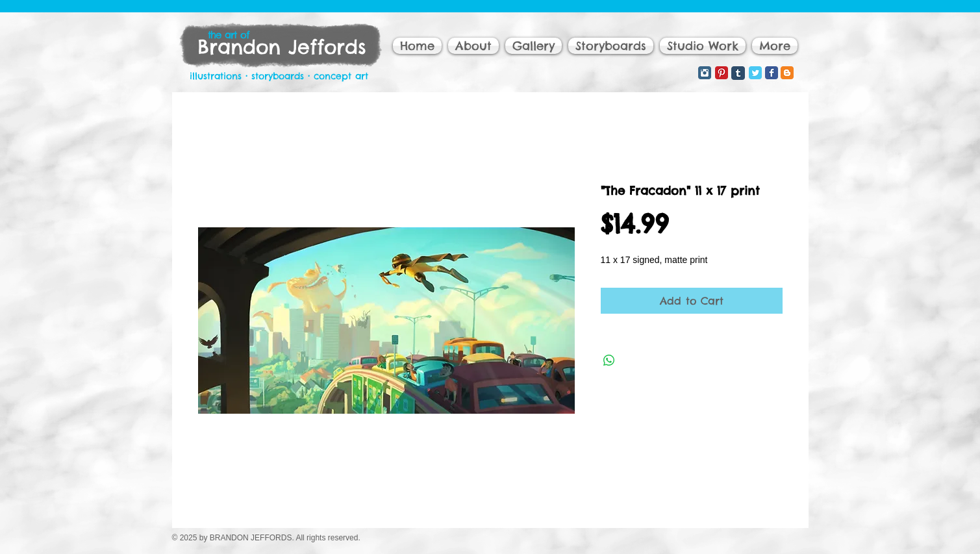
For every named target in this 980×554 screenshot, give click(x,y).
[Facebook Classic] (772, 73)
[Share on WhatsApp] (609, 360)
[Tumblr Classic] (738, 73)
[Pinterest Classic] (722, 73)
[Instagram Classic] (705, 73)
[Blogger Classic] (787, 73)
